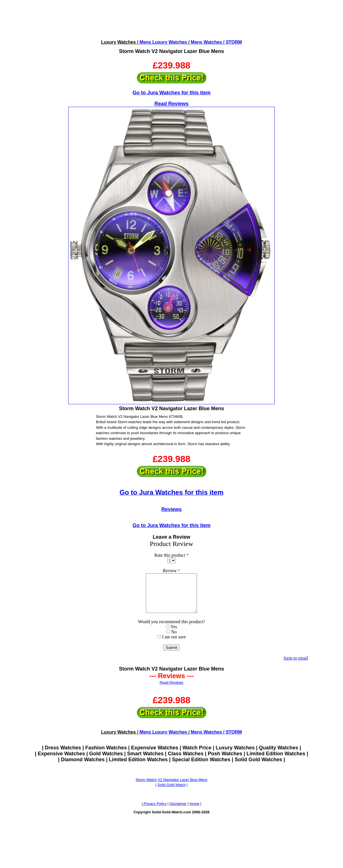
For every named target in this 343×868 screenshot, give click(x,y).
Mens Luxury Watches (163, 42)
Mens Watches (206, 42)
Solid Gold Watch (171, 792)
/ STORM (232, 42)
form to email (296, 666)
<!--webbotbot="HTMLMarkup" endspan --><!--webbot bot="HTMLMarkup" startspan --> (171, 19)
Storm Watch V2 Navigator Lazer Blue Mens (172, 787)
